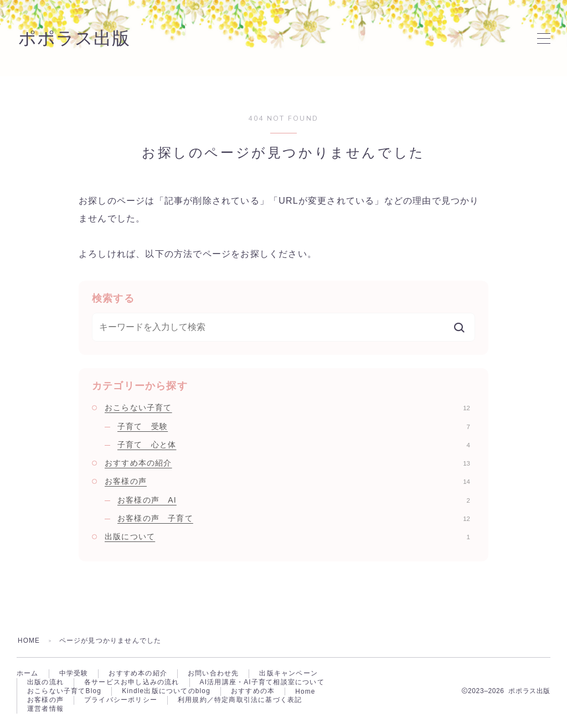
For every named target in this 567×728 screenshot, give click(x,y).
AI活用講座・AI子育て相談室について (262, 683)
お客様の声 (287, 481)
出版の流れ (45, 683)
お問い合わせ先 (213, 674)
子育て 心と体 (294, 445)
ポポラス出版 (76, 38)
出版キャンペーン (288, 674)
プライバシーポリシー (121, 702)
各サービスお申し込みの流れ (132, 683)
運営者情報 (45, 711)
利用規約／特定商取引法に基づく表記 (240, 702)
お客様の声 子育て (294, 518)
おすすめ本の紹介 (287, 463)
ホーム (28, 674)
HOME (29, 641)
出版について (287, 536)
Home (306, 693)
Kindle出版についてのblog (166, 693)
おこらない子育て (287, 407)
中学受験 (74, 674)
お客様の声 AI (294, 500)
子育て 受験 (294, 426)
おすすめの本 (253, 693)
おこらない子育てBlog (64, 693)
